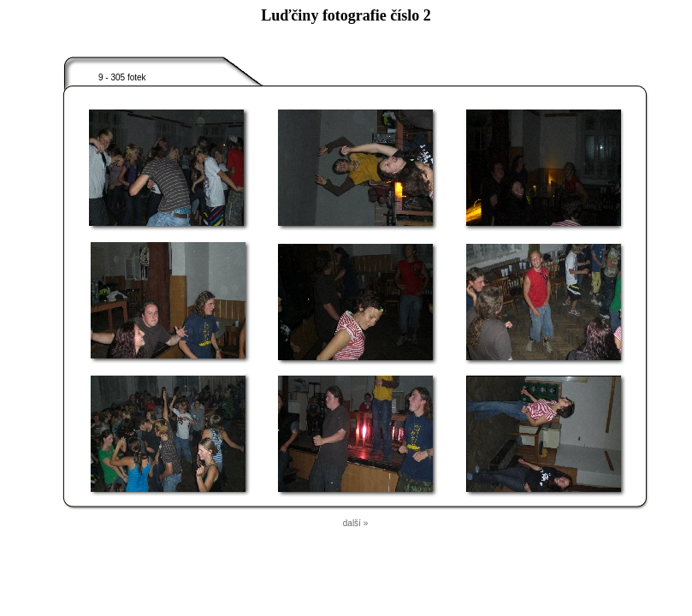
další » (355, 523)
